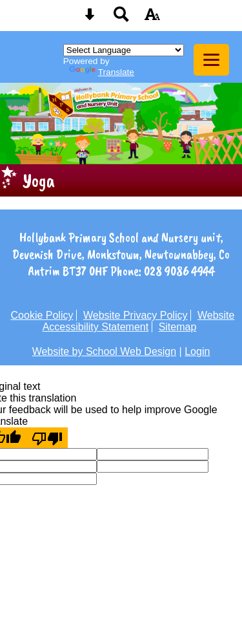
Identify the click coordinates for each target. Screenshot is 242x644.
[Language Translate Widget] (124, 50)
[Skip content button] (90, 18)
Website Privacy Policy (136, 315)
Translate (102, 72)
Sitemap (178, 327)
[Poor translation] (47, 438)
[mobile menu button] (211, 60)
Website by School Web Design (105, 351)
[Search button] (121, 18)
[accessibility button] (152, 18)
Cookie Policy (42, 315)
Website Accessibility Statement (139, 321)
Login (197, 351)
